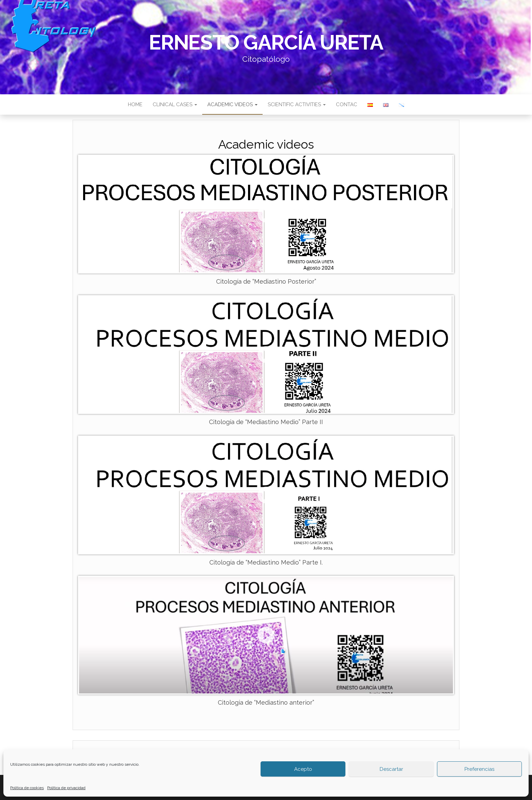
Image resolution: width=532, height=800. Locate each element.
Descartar (391, 769)
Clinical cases (175, 104)
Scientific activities (297, 104)
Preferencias (479, 769)
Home (135, 104)
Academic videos (232, 104)
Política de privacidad (66, 788)
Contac (347, 104)
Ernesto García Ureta (266, 42)
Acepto (303, 769)
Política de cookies (27, 788)
